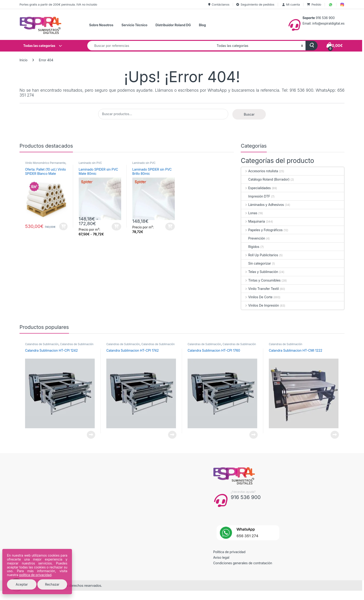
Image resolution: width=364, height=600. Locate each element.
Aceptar (22, 584)
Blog (202, 25)
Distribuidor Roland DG (173, 25)
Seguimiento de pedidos (255, 4)
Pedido (314, 4)
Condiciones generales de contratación (243, 563)
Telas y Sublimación (260, 272)
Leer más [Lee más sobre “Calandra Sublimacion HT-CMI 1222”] (335, 435)
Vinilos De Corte (257, 297)
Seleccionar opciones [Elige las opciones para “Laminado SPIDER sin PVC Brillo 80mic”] (170, 227)
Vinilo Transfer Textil (260, 289)
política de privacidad (35, 575)
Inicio (23, 60)
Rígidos (250, 247)
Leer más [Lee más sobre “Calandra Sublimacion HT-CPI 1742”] (172, 435)
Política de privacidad (229, 552)
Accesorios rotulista (260, 171)
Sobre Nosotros (101, 25)
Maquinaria (253, 221)
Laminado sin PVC (90, 163)
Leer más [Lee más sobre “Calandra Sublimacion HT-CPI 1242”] (91, 435)
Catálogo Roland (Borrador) (265, 179)
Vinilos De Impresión (260, 305)
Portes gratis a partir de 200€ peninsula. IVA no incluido (58, 4)
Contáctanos (219, 4)
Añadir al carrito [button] (63, 227)
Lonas (249, 213)
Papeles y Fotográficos (262, 230)
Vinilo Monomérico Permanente (45, 163)
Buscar (249, 114)
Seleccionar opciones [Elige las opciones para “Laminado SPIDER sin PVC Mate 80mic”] (116, 227)
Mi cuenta (291, 4)
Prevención (253, 238)
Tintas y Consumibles (261, 280)
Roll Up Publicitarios (260, 255)
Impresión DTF (256, 196)
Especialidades (256, 188)
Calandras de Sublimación (42, 344)
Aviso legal (221, 557)
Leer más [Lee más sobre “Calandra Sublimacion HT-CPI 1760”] (253, 435)
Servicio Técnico (134, 25)
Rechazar (52, 584)
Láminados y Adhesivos (262, 205)
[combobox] (151, 46)
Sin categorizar (256, 263)
